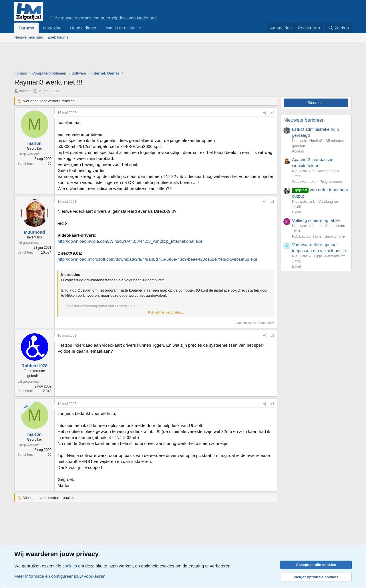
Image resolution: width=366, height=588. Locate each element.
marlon (25, 91)
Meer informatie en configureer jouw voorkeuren (60, 576)
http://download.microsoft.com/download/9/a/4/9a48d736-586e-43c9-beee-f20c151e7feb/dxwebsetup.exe (157, 259)
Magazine (52, 28)
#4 (272, 404)
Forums (26, 28)
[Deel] (265, 113)
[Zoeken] (339, 28)
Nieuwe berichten (29, 37)
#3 (272, 336)
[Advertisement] (118, 58)
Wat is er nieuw (121, 28)
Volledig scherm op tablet (316, 220)
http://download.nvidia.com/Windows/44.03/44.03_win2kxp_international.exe (130, 241)
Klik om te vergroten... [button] (166, 312)
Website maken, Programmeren (318, 181)
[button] (140, 28)
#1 (272, 113)
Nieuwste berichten (304, 120)
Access (298, 151)
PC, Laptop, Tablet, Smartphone (318, 236)
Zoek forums (58, 37)
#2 (272, 202)
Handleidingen (84, 28)
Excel (297, 212)
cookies (70, 566)
